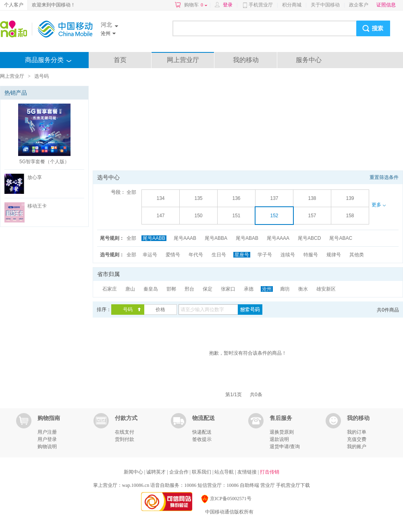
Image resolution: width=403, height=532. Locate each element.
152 (274, 216)
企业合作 (180, 472)
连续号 (288, 255)
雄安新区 (326, 289)
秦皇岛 (151, 289)
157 (312, 216)
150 (198, 216)
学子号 (265, 255)
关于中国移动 (325, 5)
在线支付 (125, 432)
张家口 (228, 289)
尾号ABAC (341, 238)
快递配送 (202, 432)
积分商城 (292, 5)
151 (236, 216)
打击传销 (270, 472)
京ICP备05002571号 (226, 499)
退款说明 (279, 439)
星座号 (242, 255)
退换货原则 (282, 432)
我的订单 (357, 432)
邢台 (189, 289)
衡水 (303, 289)
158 (350, 216)
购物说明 (47, 447)
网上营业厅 (183, 60)
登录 (228, 5)
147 (160, 216)
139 (350, 198)
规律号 (334, 255)
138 (312, 198)
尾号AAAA (278, 238)
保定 (208, 289)
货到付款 (125, 439)
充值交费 (357, 439)
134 (160, 198)
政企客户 (359, 5)
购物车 (196, 5)
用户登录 (47, 439)
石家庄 (110, 289)
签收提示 (202, 439)
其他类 (357, 255)
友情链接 (248, 472)
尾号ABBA (216, 238)
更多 (378, 205)
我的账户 (357, 447)
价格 (160, 310)
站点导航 (225, 472)
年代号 (196, 255)
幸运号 (150, 255)
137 (274, 198)
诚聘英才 (157, 472)
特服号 (311, 255)
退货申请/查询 (285, 447)
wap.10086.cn (136, 485)
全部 (131, 192)
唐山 (130, 289)
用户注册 (47, 432)
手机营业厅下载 (293, 485)
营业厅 (268, 485)
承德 (249, 289)
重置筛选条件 (384, 177)
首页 (120, 60)
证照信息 (386, 5)
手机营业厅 (261, 5)
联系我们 (202, 472)
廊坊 (285, 289)
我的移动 (246, 60)
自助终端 (249, 485)
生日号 (219, 255)
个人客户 (14, 5)
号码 (128, 310)
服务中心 (309, 60)
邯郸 (171, 289)
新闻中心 (134, 472)
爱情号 (173, 255)
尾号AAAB (185, 238)
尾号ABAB (247, 238)
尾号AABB (154, 238)
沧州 (267, 289)
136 (236, 198)
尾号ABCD (309, 238)
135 (198, 198)
